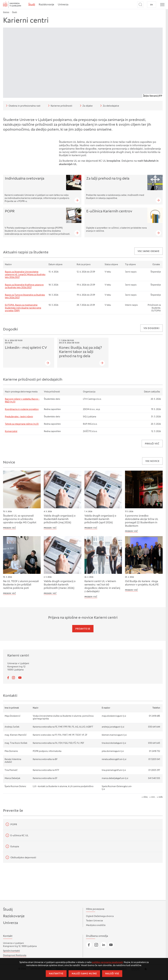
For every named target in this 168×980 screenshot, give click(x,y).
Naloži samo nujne (84, 974)
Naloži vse (112, 974)
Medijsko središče (96, 925)
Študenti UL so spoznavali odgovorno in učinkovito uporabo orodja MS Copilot (20, 519)
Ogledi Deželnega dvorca (100, 916)
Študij (32, 5)
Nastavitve (56, 974)
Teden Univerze (94, 921)
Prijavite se (83, 629)
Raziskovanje (46, 5)
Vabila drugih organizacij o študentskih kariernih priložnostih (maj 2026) (60, 519)
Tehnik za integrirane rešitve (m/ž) (22, 424)
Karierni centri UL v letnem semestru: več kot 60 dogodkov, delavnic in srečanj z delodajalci (102, 587)
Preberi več (9, 528)
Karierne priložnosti (60, 106)
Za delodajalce (109, 106)
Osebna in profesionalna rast (23, 106)
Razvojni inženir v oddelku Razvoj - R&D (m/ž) (22, 401)
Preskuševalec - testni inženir (19, 417)
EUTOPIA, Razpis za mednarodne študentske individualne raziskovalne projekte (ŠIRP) (23, 308)
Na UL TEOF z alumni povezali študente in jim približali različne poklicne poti (21, 585)
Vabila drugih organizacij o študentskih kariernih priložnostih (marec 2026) (60, 585)
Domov (6, 12)
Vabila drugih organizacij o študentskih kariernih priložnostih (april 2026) (100, 519)
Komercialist (11, 432)
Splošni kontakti (11, 951)
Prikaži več (152, 444)
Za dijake (86, 106)
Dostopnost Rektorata (15, 956)
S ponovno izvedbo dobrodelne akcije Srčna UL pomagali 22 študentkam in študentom (142, 521)
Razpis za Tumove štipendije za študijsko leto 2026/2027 (25, 296)
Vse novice (152, 461)
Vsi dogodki (151, 328)
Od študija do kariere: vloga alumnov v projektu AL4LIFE (142, 583)
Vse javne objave (148, 251)
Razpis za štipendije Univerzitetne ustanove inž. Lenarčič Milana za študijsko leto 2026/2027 (25, 275)
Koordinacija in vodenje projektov (22, 409)
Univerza (63, 5)
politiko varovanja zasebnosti (107, 962)
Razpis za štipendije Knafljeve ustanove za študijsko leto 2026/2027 (24, 286)
